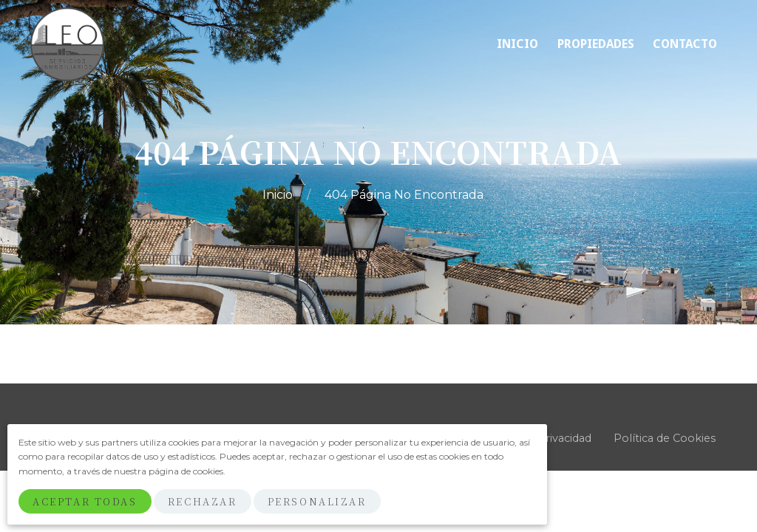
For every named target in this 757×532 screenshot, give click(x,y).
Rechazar (202, 501)
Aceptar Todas (85, 501)
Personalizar (317, 501)
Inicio (279, 195)
